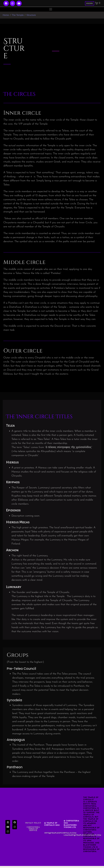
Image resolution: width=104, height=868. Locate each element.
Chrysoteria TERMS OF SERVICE (33, 831)
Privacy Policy (33, 825)
